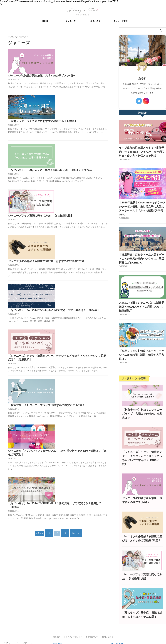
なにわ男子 (95, 21)
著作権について (92, 611)
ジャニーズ (71, 21)
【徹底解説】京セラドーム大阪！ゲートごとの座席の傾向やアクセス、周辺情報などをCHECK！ (142, 251)
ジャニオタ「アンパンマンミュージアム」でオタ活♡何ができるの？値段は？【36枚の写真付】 (82, 317)
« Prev (42, 388)
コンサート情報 (120, 21)
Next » (74, 388)
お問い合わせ (108, 611)
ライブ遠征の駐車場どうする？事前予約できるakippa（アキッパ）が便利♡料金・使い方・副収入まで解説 (142, 151)
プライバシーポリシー (73, 611)
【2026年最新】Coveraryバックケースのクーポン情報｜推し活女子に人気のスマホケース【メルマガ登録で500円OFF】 (142, 204)
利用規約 (57, 611)
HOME (46, 21)
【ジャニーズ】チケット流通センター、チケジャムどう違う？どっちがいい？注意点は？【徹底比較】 (82, 249)
